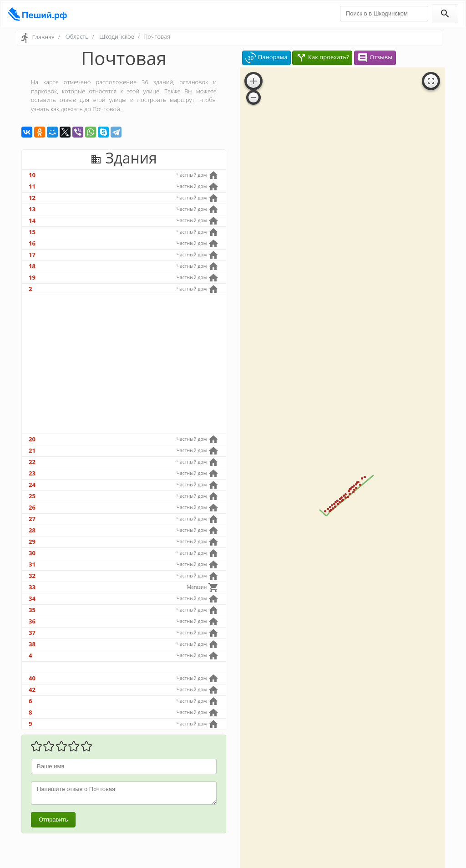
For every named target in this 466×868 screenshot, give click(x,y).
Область (77, 36)
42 (32, 689)
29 (32, 541)
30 (32, 553)
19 (32, 277)
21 (32, 450)
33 (32, 587)
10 (32, 175)
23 (32, 473)
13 (32, 209)
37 (32, 633)
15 (32, 232)
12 (32, 198)
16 (32, 243)
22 (32, 462)
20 (32, 439)
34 (32, 598)
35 (32, 610)
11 (32, 186)
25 (32, 496)
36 (32, 621)
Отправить (53, 819)
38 (32, 644)
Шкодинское (116, 36)
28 (32, 530)
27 (32, 519)
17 (32, 255)
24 (32, 485)
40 (32, 678)
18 (32, 266)
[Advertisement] (124, 364)
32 (32, 576)
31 (32, 564)
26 (32, 507)
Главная (43, 37)
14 (32, 220)
